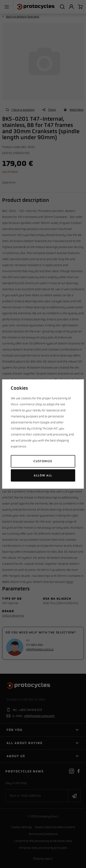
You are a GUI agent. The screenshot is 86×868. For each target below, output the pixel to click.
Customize (43, 461)
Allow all (43, 475)
